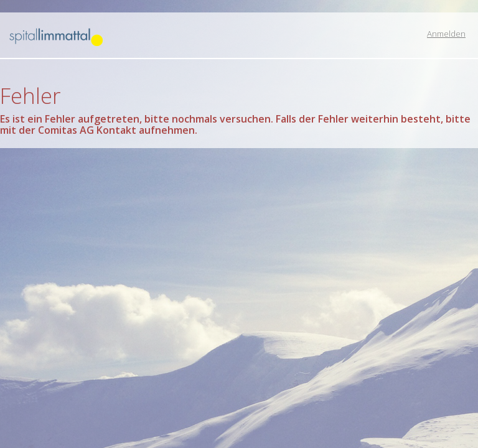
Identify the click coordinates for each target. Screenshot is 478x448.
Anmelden (446, 34)
